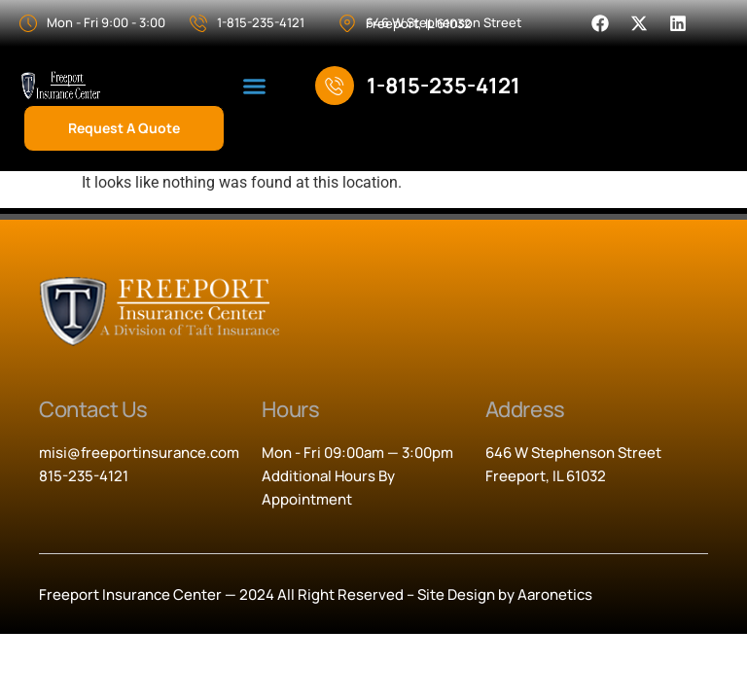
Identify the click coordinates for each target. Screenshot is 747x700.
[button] (254, 87)
